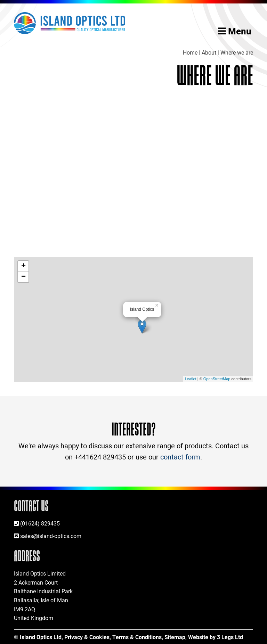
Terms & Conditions (137, 637)
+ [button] (23, 266)
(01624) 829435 (40, 523)
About (209, 52)
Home (190, 52)
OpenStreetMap (217, 379)
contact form (180, 457)
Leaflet (191, 379)
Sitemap (175, 637)
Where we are (237, 52)
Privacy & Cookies (87, 637)
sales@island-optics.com (51, 536)
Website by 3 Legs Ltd (216, 637)
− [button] (23, 277)
